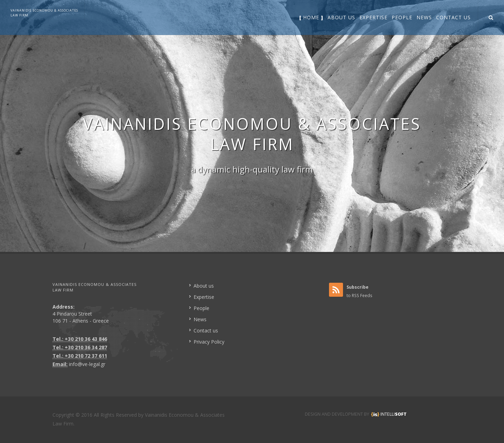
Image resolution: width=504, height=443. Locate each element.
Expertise (204, 297)
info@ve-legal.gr (87, 364)
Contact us (206, 331)
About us (204, 286)
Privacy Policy (209, 342)
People (201, 308)
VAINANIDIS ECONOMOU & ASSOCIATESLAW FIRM (44, 13)
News (200, 319)
